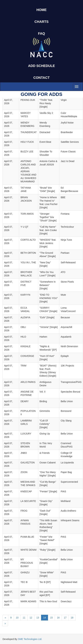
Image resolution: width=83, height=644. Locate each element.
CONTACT (41, 78)
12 (31, 618)
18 (72, 618)
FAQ (41, 33)
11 (24, 618)
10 (17, 618)
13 (38, 618)
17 (65, 618)
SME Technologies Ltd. (30, 639)
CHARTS (41, 22)
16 (58, 618)
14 (45, 618)
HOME (42, 10)
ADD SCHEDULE (41, 66)
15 (51, 618)
